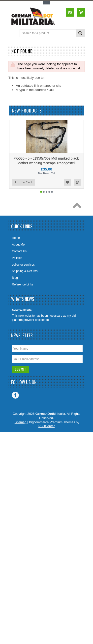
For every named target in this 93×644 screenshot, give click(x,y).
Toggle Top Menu (47, 3)
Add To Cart (23, 191)
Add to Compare (77, 191)
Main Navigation (13, 34)
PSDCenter (47, 435)
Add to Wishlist (67, 191)
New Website (22, 319)
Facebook (15, 404)
